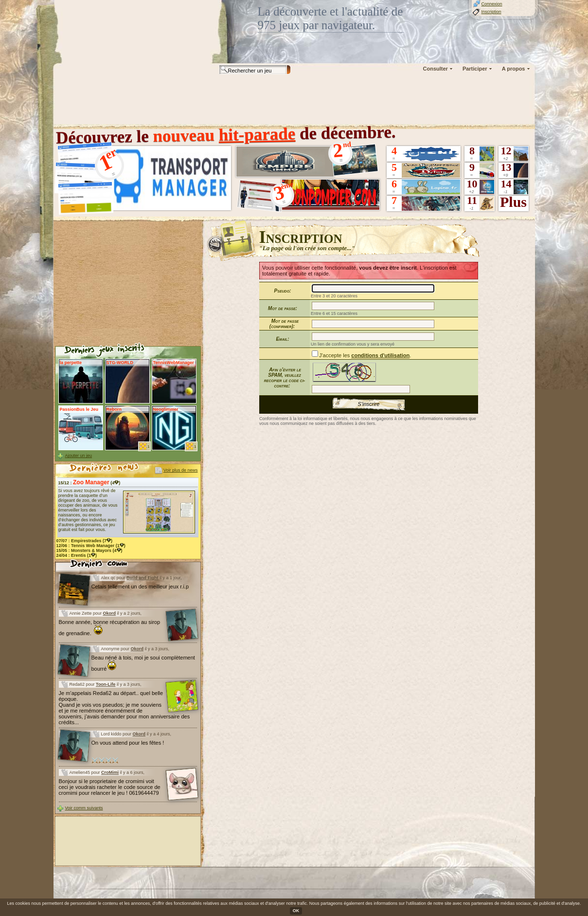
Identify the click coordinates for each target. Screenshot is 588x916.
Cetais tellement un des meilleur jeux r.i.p (140, 586)
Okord (110, 613)
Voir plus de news (181, 470)
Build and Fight (143, 578)
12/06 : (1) (91, 546)
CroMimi (110, 772)
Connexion (492, 4)
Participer (475, 69)
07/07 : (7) (85, 541)
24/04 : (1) (77, 555)
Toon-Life (106, 684)
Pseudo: (283, 291)
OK (296, 911)
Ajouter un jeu (79, 456)
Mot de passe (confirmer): (284, 324)
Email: (282, 339)
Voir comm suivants (84, 808)
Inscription (491, 12)
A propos (514, 69)
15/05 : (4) (89, 550)
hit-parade (257, 134)
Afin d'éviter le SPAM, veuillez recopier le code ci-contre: (285, 378)
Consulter (436, 69)
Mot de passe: (283, 308)
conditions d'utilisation (380, 355)
